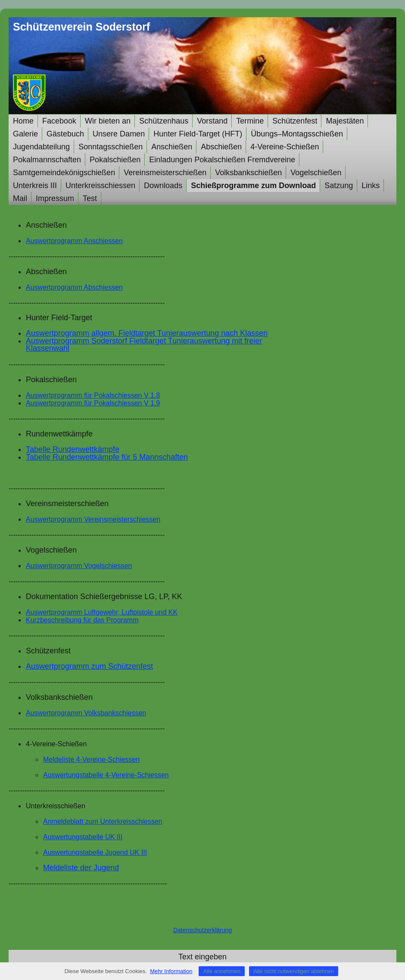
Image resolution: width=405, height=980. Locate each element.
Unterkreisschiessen (100, 185)
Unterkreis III (35, 185)
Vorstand (212, 121)
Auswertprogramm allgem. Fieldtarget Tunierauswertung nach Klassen (147, 333)
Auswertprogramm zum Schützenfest (89, 666)
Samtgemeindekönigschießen (64, 173)
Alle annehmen (222, 971)
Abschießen (221, 147)
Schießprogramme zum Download (253, 185)
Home (23, 121)
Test (90, 198)
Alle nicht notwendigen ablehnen (294, 971)
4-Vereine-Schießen (285, 147)
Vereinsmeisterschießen (165, 173)
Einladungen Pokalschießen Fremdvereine (222, 160)
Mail (20, 198)
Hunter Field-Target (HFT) (198, 134)
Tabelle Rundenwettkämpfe (73, 449)
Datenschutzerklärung (202, 930)
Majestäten (345, 121)
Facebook (59, 121)
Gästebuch (65, 134)
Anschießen (172, 147)
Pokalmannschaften (47, 160)
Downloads (163, 185)
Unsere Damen (119, 134)
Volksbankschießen (248, 173)
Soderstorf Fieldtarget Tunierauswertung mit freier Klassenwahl (144, 345)
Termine (250, 121)
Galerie (25, 134)
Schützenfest (295, 121)
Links (371, 185)
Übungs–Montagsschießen (297, 134)
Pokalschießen (115, 160)
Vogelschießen (316, 173)
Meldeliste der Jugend (81, 868)
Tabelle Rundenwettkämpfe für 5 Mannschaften (107, 457)
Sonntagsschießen (111, 147)
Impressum (55, 198)
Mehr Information (171, 971)
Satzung (339, 185)
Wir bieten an (108, 121)
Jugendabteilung (41, 147)
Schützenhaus (164, 121)
